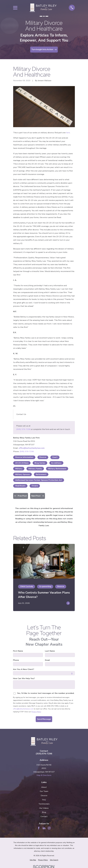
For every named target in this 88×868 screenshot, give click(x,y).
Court (55, 457)
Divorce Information (24, 457)
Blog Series (40, 463)
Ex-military (56, 463)
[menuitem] (33, 860)
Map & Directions (44, 775)
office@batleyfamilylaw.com (32, 448)
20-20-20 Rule (22, 463)
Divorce (43, 457)
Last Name (50, 651)
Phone (16, 660)
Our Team (44, 791)
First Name (18, 651)
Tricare (35, 486)
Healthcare (20, 486)
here (68, 133)
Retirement (41, 474)
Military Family (35, 469)
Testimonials (44, 804)
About (44, 787)
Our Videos (44, 808)
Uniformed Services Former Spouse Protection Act (39, 480)
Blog (44, 812)
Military (19, 469)
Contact (44, 816)
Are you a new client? (24, 669)
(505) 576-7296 (23, 429)
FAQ (44, 800)
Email (47, 660)
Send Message (44, 719)
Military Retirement (57, 469)
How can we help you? (24, 678)
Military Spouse (22, 474)
